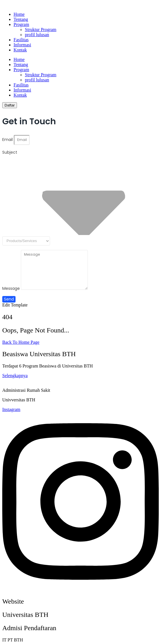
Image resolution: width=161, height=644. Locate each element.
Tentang (21, 19)
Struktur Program (41, 30)
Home (19, 14)
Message (12, 288)
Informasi (22, 45)
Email (8, 140)
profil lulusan (37, 35)
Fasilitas (21, 40)
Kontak (20, 50)
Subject (10, 152)
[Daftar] (10, 105)
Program (21, 24)
